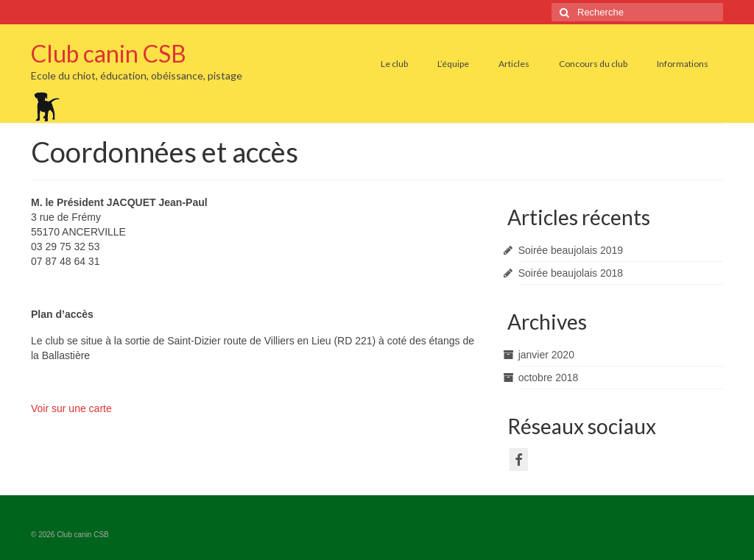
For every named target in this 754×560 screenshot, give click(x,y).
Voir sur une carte (71, 408)
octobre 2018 (549, 378)
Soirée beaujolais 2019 (571, 250)
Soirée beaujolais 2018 (571, 273)
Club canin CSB (109, 53)
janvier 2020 (546, 355)
